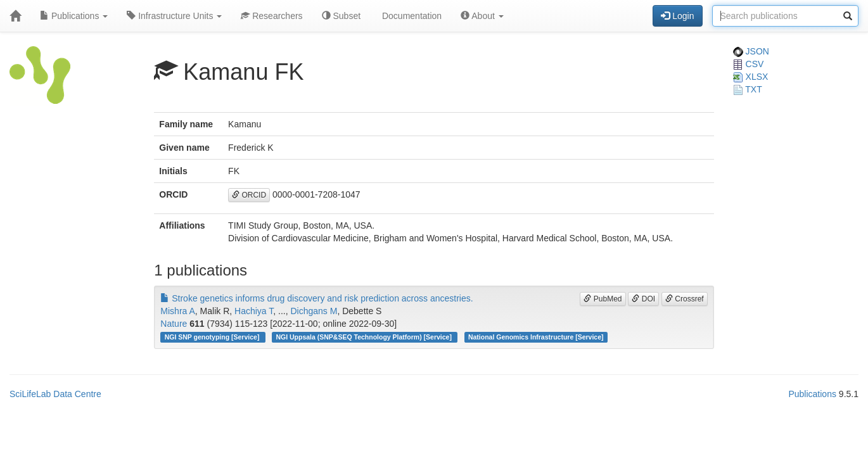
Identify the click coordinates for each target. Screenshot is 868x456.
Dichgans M (314, 311)
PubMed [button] (603, 299)
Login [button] (677, 16)
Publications (74, 16)
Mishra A (177, 311)
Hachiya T (254, 311)
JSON (751, 51)
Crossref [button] (685, 299)
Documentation (411, 16)
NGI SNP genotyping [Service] (213, 337)
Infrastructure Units (174, 16)
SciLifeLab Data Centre (55, 394)
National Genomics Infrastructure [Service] (536, 337)
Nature (174, 324)
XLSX (751, 77)
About (482, 16)
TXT (748, 89)
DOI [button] (643, 299)
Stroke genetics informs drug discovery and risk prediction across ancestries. (316, 298)
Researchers (271, 16)
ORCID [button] (249, 195)
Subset (341, 16)
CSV (749, 64)
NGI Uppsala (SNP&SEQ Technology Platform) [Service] (364, 337)
